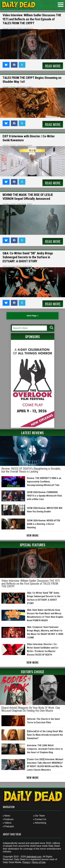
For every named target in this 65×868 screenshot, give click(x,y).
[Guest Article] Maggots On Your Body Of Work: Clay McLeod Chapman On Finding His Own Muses (31, 709)
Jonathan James (25, 87)
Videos (8, 823)
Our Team (40, 816)
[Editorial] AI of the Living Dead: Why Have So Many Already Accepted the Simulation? (45, 735)
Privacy (26, 862)
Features (9, 819)
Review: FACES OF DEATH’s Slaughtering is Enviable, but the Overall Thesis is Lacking (31, 470)
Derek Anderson (25, 29)
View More (32, 535)
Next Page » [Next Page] (32, 316)
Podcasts (9, 826)
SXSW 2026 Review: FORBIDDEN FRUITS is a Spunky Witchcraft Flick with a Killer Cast (44, 496)
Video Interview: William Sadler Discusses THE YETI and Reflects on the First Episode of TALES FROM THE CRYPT (32, 19)
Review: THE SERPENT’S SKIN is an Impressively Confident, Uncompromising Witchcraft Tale (44, 482)
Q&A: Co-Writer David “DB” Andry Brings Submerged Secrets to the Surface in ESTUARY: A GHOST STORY (28, 257)
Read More (53, 66)
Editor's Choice (33, 672)
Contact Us (40, 819)
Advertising (40, 823)
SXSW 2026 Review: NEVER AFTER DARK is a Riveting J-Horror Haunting (44, 524)
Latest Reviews (32, 433)
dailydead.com (34, 857)
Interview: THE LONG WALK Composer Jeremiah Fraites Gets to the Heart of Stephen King (45, 749)
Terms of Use (39, 862)
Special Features (33, 545)
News (7, 816)
